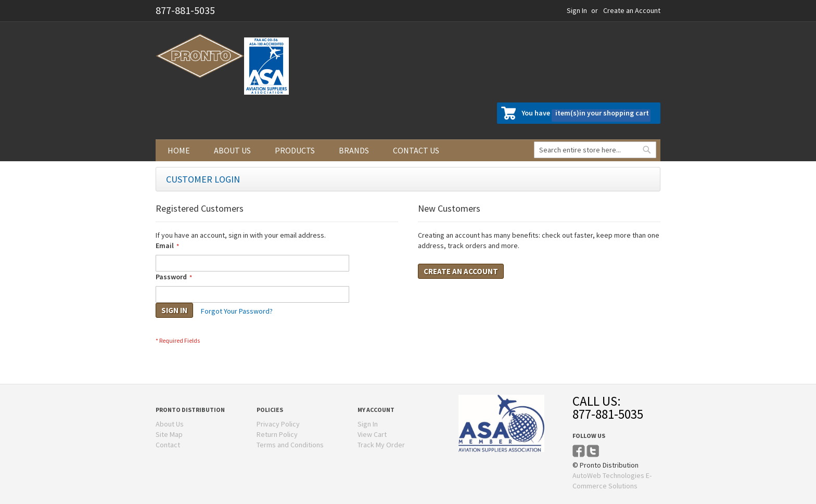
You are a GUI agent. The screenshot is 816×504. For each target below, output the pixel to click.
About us (232, 150)
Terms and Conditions (290, 445)
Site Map (169, 434)
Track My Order (381, 445)
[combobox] (595, 150)
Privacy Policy (278, 424)
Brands (354, 150)
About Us (170, 424)
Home (179, 150)
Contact (168, 445)
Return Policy (277, 434)
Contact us (416, 150)
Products (295, 150)
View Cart (372, 434)
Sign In (577, 10)
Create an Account (632, 10)
